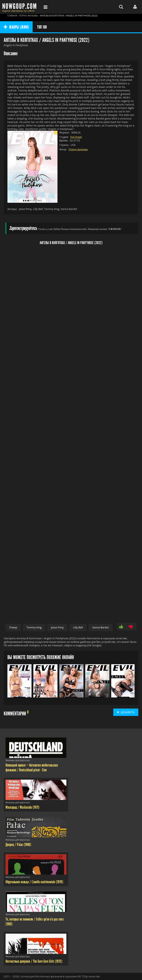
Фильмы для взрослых (18, 760)
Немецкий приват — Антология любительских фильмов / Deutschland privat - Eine (32, 768)
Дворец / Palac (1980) (18, 845)
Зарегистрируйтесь (23, 228)
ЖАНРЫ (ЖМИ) (16, 27)
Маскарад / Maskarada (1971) (22, 807)
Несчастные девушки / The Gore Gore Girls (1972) (34, 961)
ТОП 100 (42, 27)
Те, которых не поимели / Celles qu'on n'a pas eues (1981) (35, 922)
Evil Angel (76, 137)
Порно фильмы (78, 149)
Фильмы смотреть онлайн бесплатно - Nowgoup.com (20, 7)
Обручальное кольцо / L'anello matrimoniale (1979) (34, 882)
